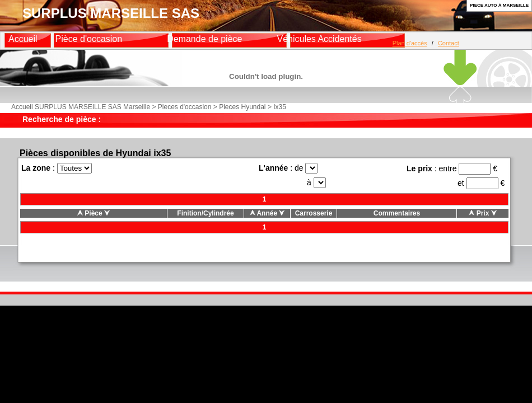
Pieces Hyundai (242, 107)
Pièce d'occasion (89, 39)
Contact (449, 43)
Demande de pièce (204, 39)
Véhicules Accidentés (319, 39)
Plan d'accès (410, 43)
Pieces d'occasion (185, 107)
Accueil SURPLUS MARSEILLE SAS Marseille (81, 107)
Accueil (23, 39)
